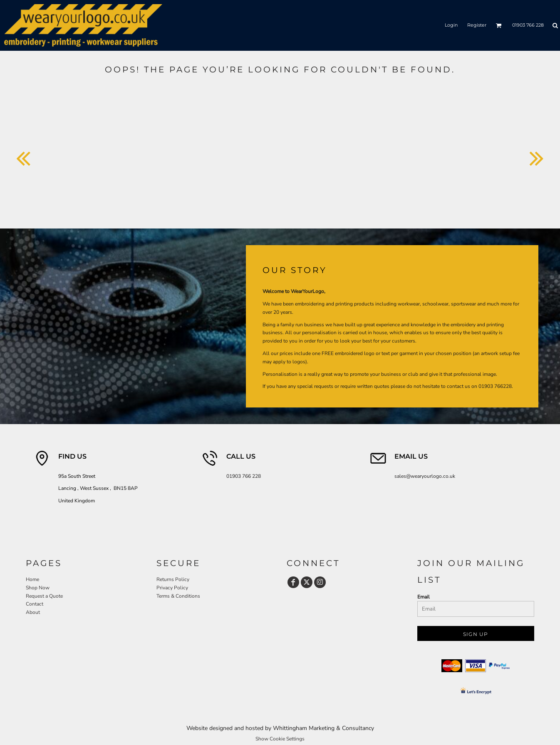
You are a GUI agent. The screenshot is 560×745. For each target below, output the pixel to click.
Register (477, 25)
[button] (499, 25)
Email (424, 597)
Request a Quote (44, 596)
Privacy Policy (172, 588)
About (33, 612)
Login (451, 25)
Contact (35, 604)
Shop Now (38, 588)
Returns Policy (173, 579)
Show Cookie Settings (280, 739)
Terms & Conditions (178, 596)
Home (32, 579)
